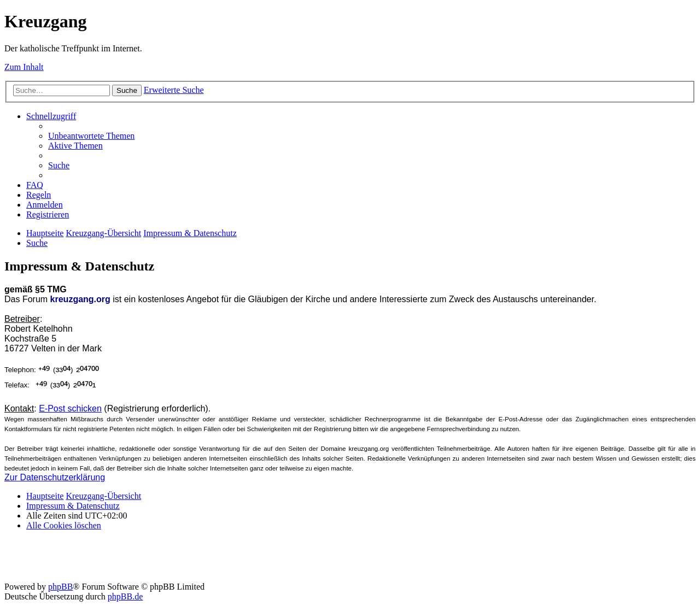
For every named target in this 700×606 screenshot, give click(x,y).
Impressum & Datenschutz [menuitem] (73, 506)
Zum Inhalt (24, 67)
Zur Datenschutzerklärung (55, 477)
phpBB (60, 587)
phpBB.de (125, 596)
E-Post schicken (70, 408)
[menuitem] (91, 136)
